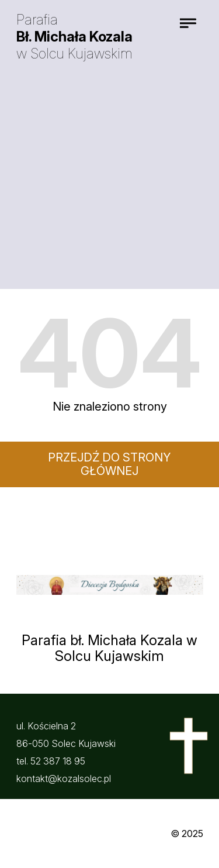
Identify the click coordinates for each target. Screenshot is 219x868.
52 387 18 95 (58, 761)
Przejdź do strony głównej (109, 464)
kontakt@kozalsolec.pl (64, 779)
